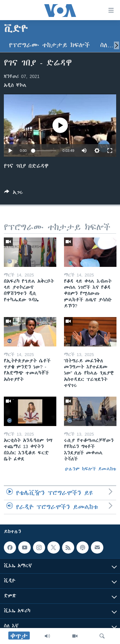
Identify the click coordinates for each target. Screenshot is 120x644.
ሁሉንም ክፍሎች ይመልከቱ (91, 469)
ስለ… (107, 45)
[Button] (14, 194)
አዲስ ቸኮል (15, 85)
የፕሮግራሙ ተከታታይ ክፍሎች (49, 45)
